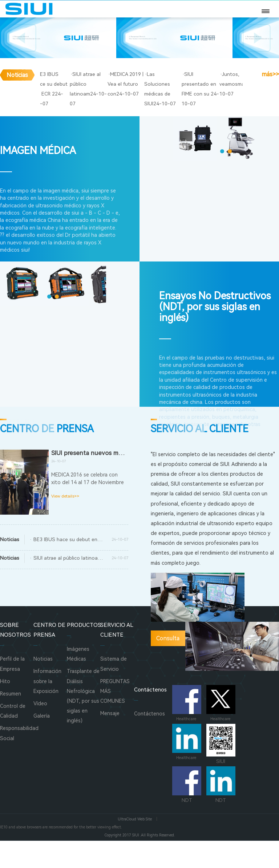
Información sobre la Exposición (47, 709)
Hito (5, 709)
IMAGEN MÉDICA (38, 178)
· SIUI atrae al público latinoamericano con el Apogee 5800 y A (69, 585)
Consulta (168, 666)
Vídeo (40, 731)
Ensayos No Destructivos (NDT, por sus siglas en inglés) (215, 334)
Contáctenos (149, 741)
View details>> (65, 524)
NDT (187, 812)
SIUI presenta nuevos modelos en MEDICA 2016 (119, 480)
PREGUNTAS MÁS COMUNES (115, 718)
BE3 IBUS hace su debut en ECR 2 (81, 131)
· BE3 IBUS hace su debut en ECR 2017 (69, 567)
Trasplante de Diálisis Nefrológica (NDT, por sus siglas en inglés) (83, 723)
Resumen (11, 721)
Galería (42, 743)
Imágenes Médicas (78, 682)
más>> (270, 131)
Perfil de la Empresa (12, 691)
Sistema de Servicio (114, 691)
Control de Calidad (13, 738)
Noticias (43, 686)
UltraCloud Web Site (135, 847)
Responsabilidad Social (17, 761)
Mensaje (110, 741)
